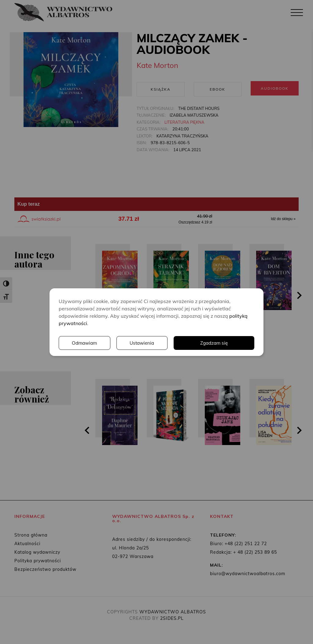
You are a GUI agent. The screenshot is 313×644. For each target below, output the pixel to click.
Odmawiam (85, 343)
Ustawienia (143, 343)
